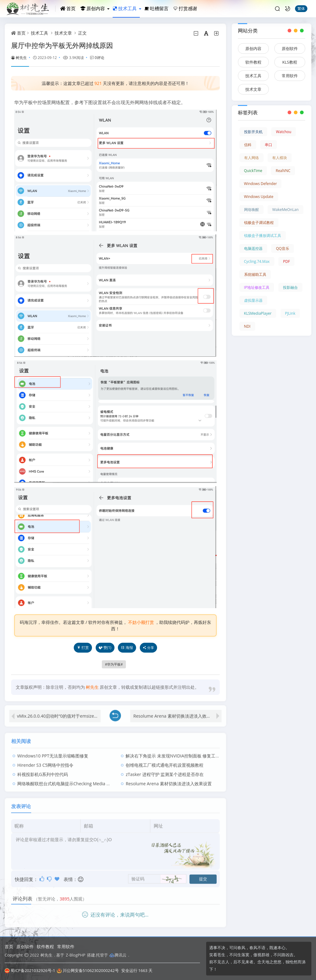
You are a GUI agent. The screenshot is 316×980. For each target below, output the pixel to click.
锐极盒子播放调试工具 (263, 236)
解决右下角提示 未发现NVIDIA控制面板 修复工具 (173, 750)
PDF (286, 261)
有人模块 (280, 158)
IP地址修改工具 (257, 287)
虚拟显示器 (253, 300)
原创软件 (290, 48)
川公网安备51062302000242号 (88, 970)
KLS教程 (290, 62)
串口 (268, 145)
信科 (248, 145)
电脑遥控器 (253, 248)
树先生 (19, 57)
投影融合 (290, 287)
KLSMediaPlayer (258, 313)
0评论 (100, 57)
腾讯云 (118, 955)
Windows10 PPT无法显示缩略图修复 (53, 750)
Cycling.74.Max (257, 261)
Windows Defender (261, 184)
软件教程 (253, 62)
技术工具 (125, 8)
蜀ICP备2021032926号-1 (30, 970)
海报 (127, 648)
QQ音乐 (283, 248)
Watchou (284, 132)
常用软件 (290, 76)
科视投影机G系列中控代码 (43, 769)
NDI (247, 326)
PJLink (290, 313)
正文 (82, 33)
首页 (68, 8)
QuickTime (253, 171)
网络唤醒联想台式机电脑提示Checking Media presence (71, 778)
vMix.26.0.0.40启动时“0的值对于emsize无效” (59, 711)
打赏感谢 (185, 8)
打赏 (83, 648)
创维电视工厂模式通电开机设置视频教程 (164, 760)
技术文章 (63, 33)
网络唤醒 (252, 210)
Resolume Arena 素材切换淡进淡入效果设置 (176, 711)
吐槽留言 (156, 8)
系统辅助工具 (255, 274)
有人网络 (252, 158)
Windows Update (259, 197)
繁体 (301, 8)
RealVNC (283, 171)
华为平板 (114, 664)
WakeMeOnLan (285, 210)
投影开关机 (253, 132)
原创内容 (93, 8)
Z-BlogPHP (75, 955)
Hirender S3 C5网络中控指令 (45, 760)
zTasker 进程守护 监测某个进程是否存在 (165, 769)
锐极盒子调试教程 (259, 223)
